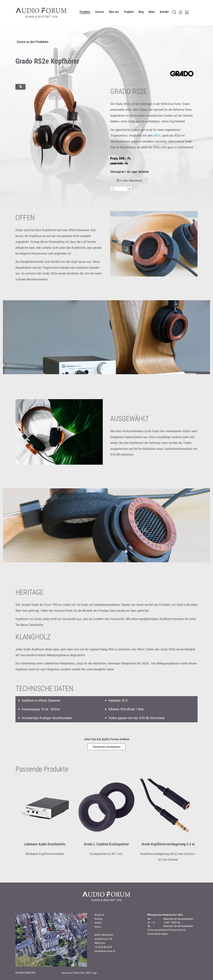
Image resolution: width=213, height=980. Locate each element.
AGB (88, 973)
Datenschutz (79, 973)
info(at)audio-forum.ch (105, 951)
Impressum (67, 973)
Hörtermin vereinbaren (106, 747)
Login (94, 973)
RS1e (157, 136)
